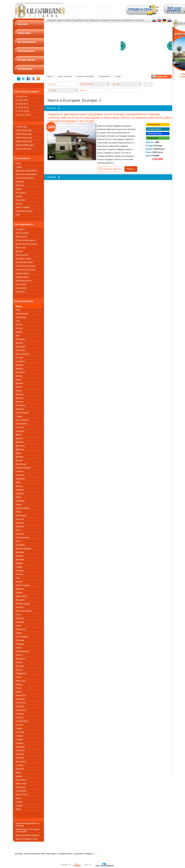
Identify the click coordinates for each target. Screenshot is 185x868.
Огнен (18, 615)
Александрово (22, 314)
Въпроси (106, 20)
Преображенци (22, 651)
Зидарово (20, 490)
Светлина (20, 706)
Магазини (20, 185)
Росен (18, 688)
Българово (20, 361)
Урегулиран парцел (24, 211)
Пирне (19, 626)
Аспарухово (21, 317)
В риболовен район (24, 262)
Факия (18, 773)
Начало (50, 76)
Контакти (140, 20)
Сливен (19, 802)
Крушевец (20, 552)
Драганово (20, 446)
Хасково (19, 806)
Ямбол (19, 809)
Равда (18, 677)
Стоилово (20, 732)
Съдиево (20, 743)
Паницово (20, 622)
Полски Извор (22, 637)
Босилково (20, 339)
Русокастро (21, 695)
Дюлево (19, 460)
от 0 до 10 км (22, 96)
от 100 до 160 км (23, 115)
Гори (18, 215)
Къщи (18, 163)
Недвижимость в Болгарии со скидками (28, 830)
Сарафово (20, 699)
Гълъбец (20, 427)
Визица (19, 391)
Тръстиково (21, 762)
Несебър (20, 607)
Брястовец (20, 350)
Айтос (18, 310)
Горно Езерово (22, 420)
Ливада (19, 567)
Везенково (20, 372)
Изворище (20, 501)
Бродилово (21, 347)
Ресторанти (21, 193)
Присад (19, 662)
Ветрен (19, 387)
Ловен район (21, 237)
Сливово (20, 717)
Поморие (20, 644)
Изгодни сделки (154, 129)
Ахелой (19, 325)
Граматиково (21, 424)
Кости (18, 541)
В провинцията (22, 273)
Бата (18, 336)
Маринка (20, 589)
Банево (19, 332)
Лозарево (20, 571)
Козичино (20, 534)
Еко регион (21, 292)
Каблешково (21, 515)
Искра (18, 512)
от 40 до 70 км (22, 107)
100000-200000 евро (25, 145)
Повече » (131, 169)
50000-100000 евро (24, 141)
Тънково (19, 765)
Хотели (19, 204)
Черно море (21, 784)
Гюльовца (20, 431)
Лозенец (20, 574)
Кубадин (20, 563)
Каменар (20, 523)
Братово (19, 343)
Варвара (20, 365)
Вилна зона (21, 248)
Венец (19, 380)
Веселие (20, 383)
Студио (19, 167)
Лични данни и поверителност (123, 20)
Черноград (20, 787)
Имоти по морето (64, 20)
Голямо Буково (22, 413)
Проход (19, 670)
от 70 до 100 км (23, 111)
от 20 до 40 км (22, 104)
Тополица (20, 754)
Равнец (19, 684)
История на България (85, 76)
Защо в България (65, 76)
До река (19, 251)
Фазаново (20, 769)
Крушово (20, 556)
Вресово (20, 402)
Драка (18, 453)
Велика (19, 376)
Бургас (19, 306)
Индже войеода (23, 508)
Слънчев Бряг (22, 721)
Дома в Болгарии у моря (27, 839)
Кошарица (20, 545)
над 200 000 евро (24, 149)
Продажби (52, 20)
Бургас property (22, 354)
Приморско (21, 659)
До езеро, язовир (23, 259)
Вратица (20, 398)
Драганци (20, 449)
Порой (19, 648)
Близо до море (22, 233)
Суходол (20, 739)
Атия (18, 321)
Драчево (20, 457)
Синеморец (21, 710)
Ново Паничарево (24, 611)
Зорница (20, 493)
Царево (19, 776)
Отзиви (118, 76)
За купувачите (105, 76)
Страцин (20, 736)
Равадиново (21, 673)
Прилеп (19, 655)
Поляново (20, 640)
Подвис (19, 633)
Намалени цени (154, 133)
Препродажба (154, 125)
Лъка (18, 578)
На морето (20, 229)
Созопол (20, 725)
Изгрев (19, 504)
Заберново (21, 479)
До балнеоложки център (27, 244)
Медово (19, 593)
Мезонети (20, 182)
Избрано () (162, 77)
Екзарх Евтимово (23, 468)
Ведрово (20, 369)
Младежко (20, 600)
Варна (19, 798)
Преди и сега (95, 20)
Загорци (19, 486)
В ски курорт (21, 284)
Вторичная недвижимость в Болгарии (28, 825)
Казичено (20, 519)
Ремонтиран (153, 138)
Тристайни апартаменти (26, 174)
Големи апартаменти (25, 178)
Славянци (20, 714)
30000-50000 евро (24, 138)
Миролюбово (22, 596)
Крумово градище (24, 549)
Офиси (19, 189)
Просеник (20, 666)
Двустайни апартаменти (26, 171)
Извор (18, 497)
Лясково (19, 582)
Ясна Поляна (22, 795)
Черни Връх (21, 780)
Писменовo (21, 629)
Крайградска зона (24, 281)
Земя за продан (23, 207)
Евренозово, (21, 464)
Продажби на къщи (81, 20)
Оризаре (20, 618)
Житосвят (20, 475)
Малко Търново (23, 585)
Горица (19, 416)
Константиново (22, 538)
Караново (20, 527)
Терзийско (20, 750)
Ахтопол (19, 328)
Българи (20, 358)
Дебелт (19, 435)
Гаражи (19, 196)
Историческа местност (26, 266)
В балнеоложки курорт (26, 240)
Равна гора (21, 681)
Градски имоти (22, 277)
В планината (21, 288)
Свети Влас (21, 703)
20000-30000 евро (24, 134)
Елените (20, 471)
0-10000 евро (22, 127)
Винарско (20, 394)
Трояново (20, 758)
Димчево (20, 442)
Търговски (20, 200)
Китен (18, 530)
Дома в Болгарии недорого (28, 835)
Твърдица (20, 747)
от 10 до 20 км (22, 100)
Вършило (20, 409)
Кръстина (20, 560)
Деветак (19, 438)
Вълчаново (21, 405)
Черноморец (21, 791)
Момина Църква (23, 604)
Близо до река (22, 255)
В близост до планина (25, 270)
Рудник (19, 692)
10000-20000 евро (24, 130)
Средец (19, 728)
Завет (18, 482)
